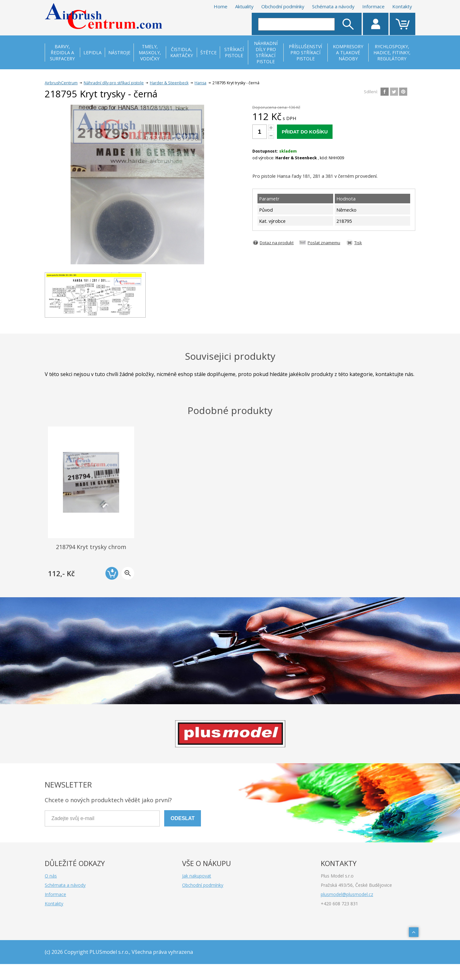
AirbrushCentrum (61, 83)
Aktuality (244, 6)
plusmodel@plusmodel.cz (347, 894)
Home (221, 6)
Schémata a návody (333, 6)
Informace (373, 6)
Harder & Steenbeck (169, 83)
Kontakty (402, 6)
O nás (51, 876)
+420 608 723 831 (339, 904)
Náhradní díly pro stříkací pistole (114, 83)
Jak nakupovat (197, 876)
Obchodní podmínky (283, 6)
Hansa (200, 83)
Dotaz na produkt (277, 243)
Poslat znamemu (324, 243)
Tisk (358, 243)
